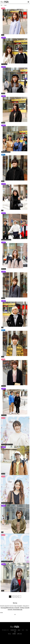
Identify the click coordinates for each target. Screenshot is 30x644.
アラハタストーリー (5, 630)
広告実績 (14, 634)
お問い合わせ (20, 634)
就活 (15, 632)
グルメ (27, 630)
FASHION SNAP (13, 630)
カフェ (23, 630)
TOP (1, 5)
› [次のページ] (20, 597)
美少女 (19, 630)
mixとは (10, 634)
